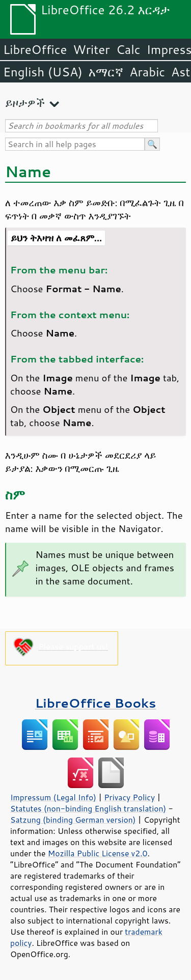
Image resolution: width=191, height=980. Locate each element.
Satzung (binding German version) (73, 820)
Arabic (147, 72)
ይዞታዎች (25, 103)
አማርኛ (106, 72)
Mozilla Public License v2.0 (98, 853)
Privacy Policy (129, 797)
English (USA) (43, 72)
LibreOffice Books (96, 703)
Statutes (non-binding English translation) (88, 808)
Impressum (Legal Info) (53, 797)
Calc (128, 49)
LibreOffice (35, 49)
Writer (91, 49)
